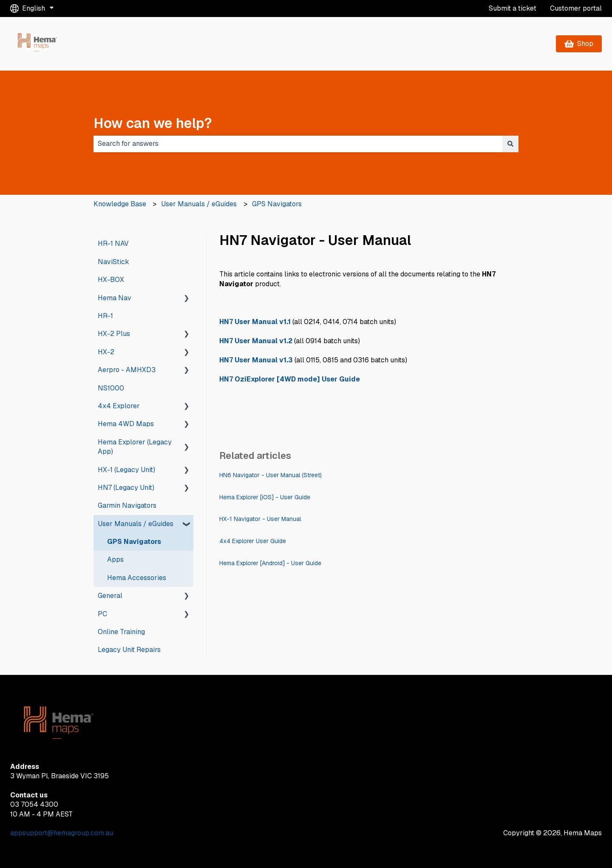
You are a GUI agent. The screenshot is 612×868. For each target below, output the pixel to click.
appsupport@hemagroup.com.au (62, 833)
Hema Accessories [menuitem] (137, 578)
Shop (579, 44)
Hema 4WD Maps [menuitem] (126, 424)
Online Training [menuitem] (121, 632)
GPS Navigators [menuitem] (134, 542)
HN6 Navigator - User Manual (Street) (271, 475)
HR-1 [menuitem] (105, 316)
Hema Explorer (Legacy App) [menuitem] (135, 447)
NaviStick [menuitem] (113, 262)
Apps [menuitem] (115, 559)
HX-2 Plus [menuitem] (114, 334)
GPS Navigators (277, 204)
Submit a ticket (513, 8)
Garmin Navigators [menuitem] (127, 505)
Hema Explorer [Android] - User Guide (270, 563)
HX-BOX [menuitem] (111, 280)
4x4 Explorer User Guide (253, 541)
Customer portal (576, 8)
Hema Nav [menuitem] (115, 298)
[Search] (510, 144)
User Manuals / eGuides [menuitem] (136, 524)
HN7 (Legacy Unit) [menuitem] (126, 488)
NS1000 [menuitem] (111, 388)
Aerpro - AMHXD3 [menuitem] (127, 370)
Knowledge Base (120, 204)
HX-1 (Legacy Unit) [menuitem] (126, 470)
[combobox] (298, 144)
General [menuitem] (110, 596)
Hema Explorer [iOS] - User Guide (265, 497)
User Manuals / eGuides (199, 204)
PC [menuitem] (102, 614)
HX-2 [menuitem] (106, 352)
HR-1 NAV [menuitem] (113, 243)
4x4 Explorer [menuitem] (119, 406)
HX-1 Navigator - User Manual (260, 519)
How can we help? (153, 123)
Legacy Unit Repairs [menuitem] (129, 650)
